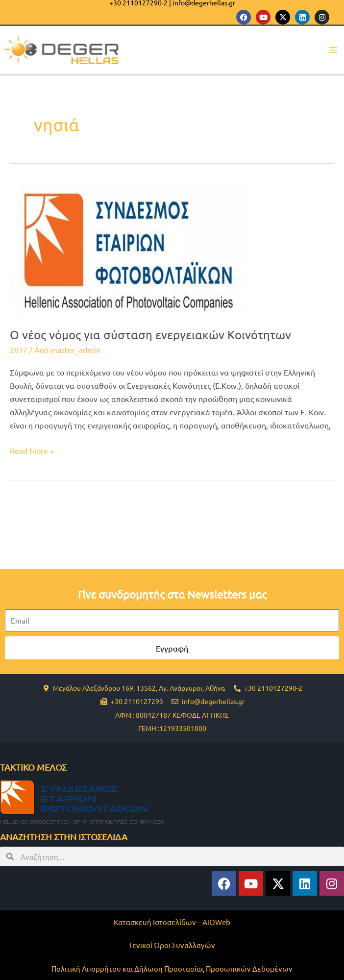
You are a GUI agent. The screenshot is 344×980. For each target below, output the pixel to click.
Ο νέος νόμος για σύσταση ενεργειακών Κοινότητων (150, 335)
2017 (19, 350)
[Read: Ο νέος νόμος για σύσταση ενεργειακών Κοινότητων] (127, 248)
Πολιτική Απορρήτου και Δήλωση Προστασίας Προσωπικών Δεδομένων (172, 968)
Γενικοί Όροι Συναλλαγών (172, 945)
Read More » (32, 450)
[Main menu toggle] (333, 50)
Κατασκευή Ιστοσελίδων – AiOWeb (172, 922)
